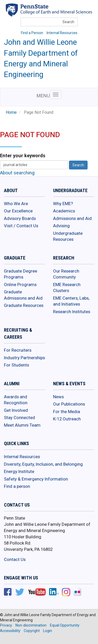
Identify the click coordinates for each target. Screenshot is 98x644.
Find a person (17, 486)
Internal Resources (62, 33)
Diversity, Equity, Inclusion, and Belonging (43, 464)
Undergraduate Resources (68, 236)
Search (68, 22)
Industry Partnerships (24, 358)
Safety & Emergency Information (36, 479)
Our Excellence (18, 211)
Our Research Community (66, 274)
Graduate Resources (24, 305)
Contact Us (15, 559)
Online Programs (20, 285)
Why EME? (63, 204)
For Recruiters (18, 350)
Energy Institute (19, 471)
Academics (64, 211)
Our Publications (69, 404)
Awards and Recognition (16, 400)
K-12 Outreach (67, 419)
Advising (61, 226)
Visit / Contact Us (21, 226)
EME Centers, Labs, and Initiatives (71, 301)
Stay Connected (19, 418)
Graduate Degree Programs (21, 274)
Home (11, 112)
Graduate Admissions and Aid (23, 295)
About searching (17, 173)
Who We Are (16, 204)
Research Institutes (72, 312)
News (58, 397)
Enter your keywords (23, 156)
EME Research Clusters (67, 288)
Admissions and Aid (72, 218)
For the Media (67, 412)
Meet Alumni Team (22, 425)
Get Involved (16, 410)
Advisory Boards (20, 218)
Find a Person (32, 33)
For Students (16, 365)
